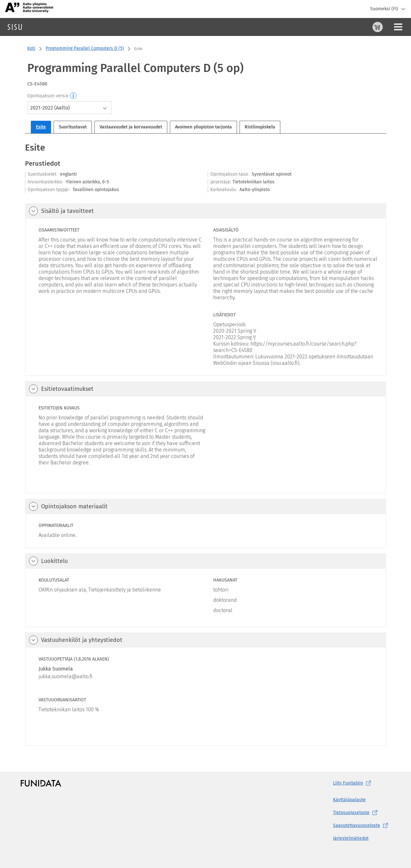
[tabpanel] (206, 444)
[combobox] (70, 108)
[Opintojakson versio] (74, 96)
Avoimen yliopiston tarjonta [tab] (203, 127)
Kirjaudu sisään (390, 27)
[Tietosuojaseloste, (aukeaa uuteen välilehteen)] (362, 813)
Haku (43, 27)
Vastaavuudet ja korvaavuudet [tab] (131, 127)
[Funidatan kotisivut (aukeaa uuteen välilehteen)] (41, 783)
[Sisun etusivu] (15, 27)
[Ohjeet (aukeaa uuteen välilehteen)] (361, 27)
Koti (31, 48)
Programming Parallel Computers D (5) (85, 48)
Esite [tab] (41, 127)
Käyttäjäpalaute (349, 800)
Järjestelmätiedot (351, 838)
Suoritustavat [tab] (73, 127)
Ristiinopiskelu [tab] (260, 127)
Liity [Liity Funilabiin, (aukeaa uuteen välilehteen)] (353, 783)
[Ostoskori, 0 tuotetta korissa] (346, 27)
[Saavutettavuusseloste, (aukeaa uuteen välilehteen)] (362, 826)
